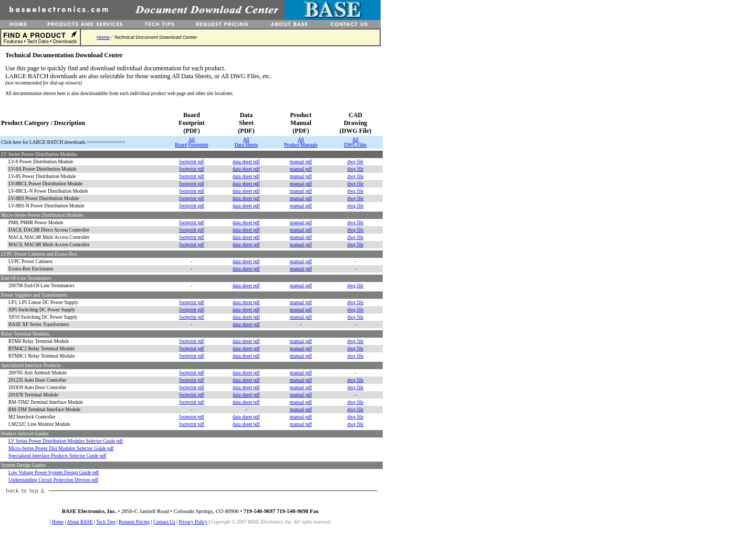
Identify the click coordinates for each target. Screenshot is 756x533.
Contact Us (164, 522)
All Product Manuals (301, 142)
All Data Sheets (246, 142)
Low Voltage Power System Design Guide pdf (54, 473)
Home (103, 37)
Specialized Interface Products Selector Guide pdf (57, 456)
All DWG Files (356, 142)
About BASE (80, 522)
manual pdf (301, 162)
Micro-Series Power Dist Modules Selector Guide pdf (61, 448)
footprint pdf (191, 162)
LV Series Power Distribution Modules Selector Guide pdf (66, 441)
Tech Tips (106, 522)
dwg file (356, 162)
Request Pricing (134, 522)
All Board (185, 142)
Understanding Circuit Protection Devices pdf (53, 480)
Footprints (198, 145)
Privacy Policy (193, 522)
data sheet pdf (246, 162)
